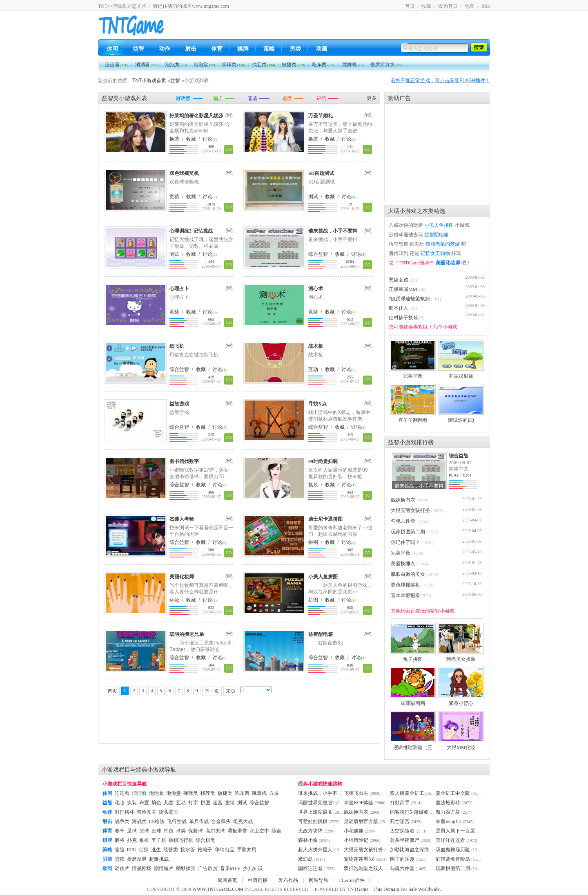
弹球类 (234, 65)
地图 (470, 6)
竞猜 (174, 197)
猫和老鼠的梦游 (443, 244)
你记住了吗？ (405, 542)
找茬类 (264, 65)
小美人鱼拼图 (323, 577)
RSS (486, 6)
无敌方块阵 (310, 831)
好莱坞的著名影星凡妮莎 (196, 116)
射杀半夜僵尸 (405, 840)
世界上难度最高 (315, 812)
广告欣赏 (208, 868)
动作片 (122, 868)
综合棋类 (205, 840)
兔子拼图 (413, 657)
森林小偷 (308, 840)
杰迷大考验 (182, 519)
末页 (231, 691)
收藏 (426, 6)
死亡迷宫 (400, 821)
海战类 (139, 821)
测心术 (316, 289)
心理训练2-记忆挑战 (191, 231)
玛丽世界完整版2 (316, 803)
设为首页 (448, 6)
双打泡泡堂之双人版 (366, 868)
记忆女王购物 (435, 253)
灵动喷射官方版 (361, 821)
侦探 (144, 850)
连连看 (117, 65)
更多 (372, 98)
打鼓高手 (400, 803)
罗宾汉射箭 (461, 374)
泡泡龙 (176, 65)
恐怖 (120, 859)
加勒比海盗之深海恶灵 (414, 850)
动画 (321, 49)
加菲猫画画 (413, 701)
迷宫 (218, 803)
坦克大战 (243, 821)
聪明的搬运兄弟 (187, 634)
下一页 (212, 691)
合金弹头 (221, 821)
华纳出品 (225, 850)
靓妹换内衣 (403, 500)
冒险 (120, 850)
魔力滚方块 (448, 812)
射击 (191, 49)
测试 (313, 197)
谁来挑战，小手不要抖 (333, 231)
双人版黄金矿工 (407, 793)
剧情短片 (164, 868)
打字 (193, 803)
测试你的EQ (461, 418)
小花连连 (354, 831)
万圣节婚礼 (321, 116)
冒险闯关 (147, 812)
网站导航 (318, 880)
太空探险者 (402, 831)
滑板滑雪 (237, 831)
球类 (181, 831)
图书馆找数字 (184, 461)
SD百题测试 (321, 173)
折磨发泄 (137, 859)
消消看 (147, 65)
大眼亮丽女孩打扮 (410, 510)
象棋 (144, 840)
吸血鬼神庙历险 (453, 850)
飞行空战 (177, 821)
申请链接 (258, 880)
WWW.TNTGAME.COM (218, 889)
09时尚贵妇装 (323, 461)
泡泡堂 (204, 65)
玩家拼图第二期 (408, 532)
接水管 (188, 850)
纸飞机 (177, 346)
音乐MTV (231, 868)
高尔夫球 (215, 831)
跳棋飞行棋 (181, 840)
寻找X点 (317, 404)
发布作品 (288, 880)
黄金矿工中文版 (453, 793)
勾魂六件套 (403, 521)
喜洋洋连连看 (450, 840)
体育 (217, 49)
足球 (132, 831)
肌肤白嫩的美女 (408, 574)
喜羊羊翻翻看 (413, 418)
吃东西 (324, 65)
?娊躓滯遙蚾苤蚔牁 (409, 299)
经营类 (171, 850)
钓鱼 (169, 831)
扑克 (132, 840)
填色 (156, 803)
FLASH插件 (352, 880)
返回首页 (227, 880)
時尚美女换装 (461, 657)
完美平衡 (413, 374)
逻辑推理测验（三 (413, 745)
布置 (144, 803)
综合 (276, 831)
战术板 (316, 346)
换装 (174, 139)
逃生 (156, 850)
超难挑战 (159, 859)
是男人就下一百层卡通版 (463, 831)
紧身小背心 (461, 701)
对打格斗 (125, 812)
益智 (138, 49)
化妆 (174, 600)
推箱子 (205, 850)
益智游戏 (179, 404)
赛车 (120, 831)
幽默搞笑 (186, 868)
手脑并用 (247, 850)
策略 (269, 49)
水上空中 (259, 831)
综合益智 (318, 254)
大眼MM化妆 (461, 745)
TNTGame (358, 889)
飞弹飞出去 (356, 793)
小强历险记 (356, 840)
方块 (274, 793)
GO (229, 149)
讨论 (207, 139)
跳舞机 (353, 65)
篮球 (144, 831)
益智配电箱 (321, 634)
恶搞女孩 (399, 280)
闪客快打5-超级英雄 (412, 812)
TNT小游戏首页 (149, 81)
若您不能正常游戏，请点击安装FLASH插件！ (440, 81)
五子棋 (159, 840)
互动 (313, 369)
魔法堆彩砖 (448, 803)
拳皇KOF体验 (359, 803)
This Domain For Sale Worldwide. (407, 889)
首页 (410, 6)
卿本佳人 (399, 308)
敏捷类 (294, 65)
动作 (165, 49)
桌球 (156, 831)
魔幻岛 (305, 859)
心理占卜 (179, 289)
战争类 (122, 821)
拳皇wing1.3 (449, 821)
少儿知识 (253, 868)
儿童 (169, 803)
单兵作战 (199, 821)
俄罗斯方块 (386, 65)
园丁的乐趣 (402, 859)
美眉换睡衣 (403, 564)
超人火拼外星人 (315, 850)
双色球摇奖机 (184, 173)
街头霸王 (169, 812)
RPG (132, 850)
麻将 (120, 840)
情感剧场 (142, 868)
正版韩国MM (403, 289)
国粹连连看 (310, 868)
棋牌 (243, 49)
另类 (295, 49)
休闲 (112, 49)
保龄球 (196, 831)
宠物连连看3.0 (359, 859)
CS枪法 (157, 821)
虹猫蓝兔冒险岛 (453, 859)
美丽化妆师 (182, 577)
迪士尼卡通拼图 (325, 519)
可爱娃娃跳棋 (313, 821)
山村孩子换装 (403, 318)
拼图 (313, 542)
